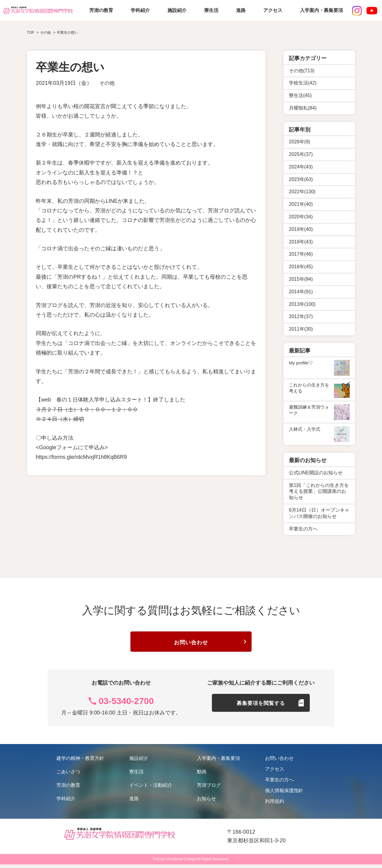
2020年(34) (301, 217)
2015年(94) (301, 279)
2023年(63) (301, 179)
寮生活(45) (300, 95)
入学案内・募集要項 (321, 10)
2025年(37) (301, 154)
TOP (30, 33)
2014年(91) (301, 292)
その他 (107, 83)
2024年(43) (301, 167)
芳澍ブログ (209, 789)
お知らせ (207, 802)
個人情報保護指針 (284, 794)
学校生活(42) (303, 83)
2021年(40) (301, 204)
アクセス (273, 10)
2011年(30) (301, 329)
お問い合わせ (191, 644)
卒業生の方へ (279, 783)
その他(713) (302, 71)
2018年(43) (301, 242)
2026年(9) (299, 142)
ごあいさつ (68, 775)
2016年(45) (301, 267)
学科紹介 (140, 10)
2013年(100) (302, 304)
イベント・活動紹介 (151, 789)
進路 (241, 10)
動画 (202, 775)
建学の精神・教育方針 (80, 762)
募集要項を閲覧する (261, 709)
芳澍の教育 (101, 10)
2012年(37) (301, 316)
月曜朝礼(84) (303, 108)
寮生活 (211, 10)
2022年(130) (302, 192)
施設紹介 (177, 10)
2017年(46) (301, 254)
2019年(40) (301, 229)
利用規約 (275, 805)
